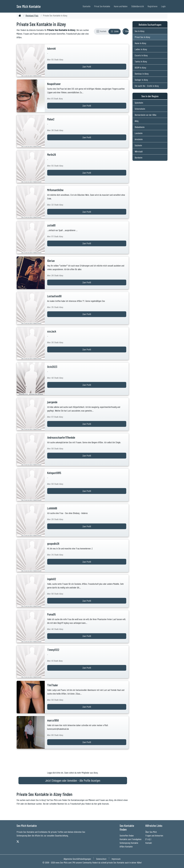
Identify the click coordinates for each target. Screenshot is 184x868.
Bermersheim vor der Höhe (145, 115)
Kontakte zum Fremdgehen (131, 839)
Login (163, 6)
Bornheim (139, 157)
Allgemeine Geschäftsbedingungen (77, 859)
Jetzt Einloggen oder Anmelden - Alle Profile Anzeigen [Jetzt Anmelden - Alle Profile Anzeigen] (73, 780)
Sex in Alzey (140, 31)
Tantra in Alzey (141, 61)
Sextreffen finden (127, 835)
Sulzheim (138, 145)
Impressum (116, 859)
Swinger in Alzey (141, 80)
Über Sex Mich (151, 832)
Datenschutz (101, 859)
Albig (137, 121)
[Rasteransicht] (101, 31)
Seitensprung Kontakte (129, 843)
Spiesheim (139, 103)
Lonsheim (139, 133)
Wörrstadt (139, 151)
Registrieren (153, 6)
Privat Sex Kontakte (102, 6)
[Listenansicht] (115, 31)
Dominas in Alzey (142, 74)
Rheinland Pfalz (32, 15)
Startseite (87, 6)
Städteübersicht (138, 6)
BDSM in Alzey (140, 67)
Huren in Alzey (140, 43)
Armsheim (139, 139)
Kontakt (149, 843)
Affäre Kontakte (126, 846)
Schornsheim (140, 109)
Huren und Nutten (121, 6)
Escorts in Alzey (141, 55)
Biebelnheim (140, 127)
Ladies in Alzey (141, 49)
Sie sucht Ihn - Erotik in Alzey (147, 86)
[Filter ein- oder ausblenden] (126, 31)
